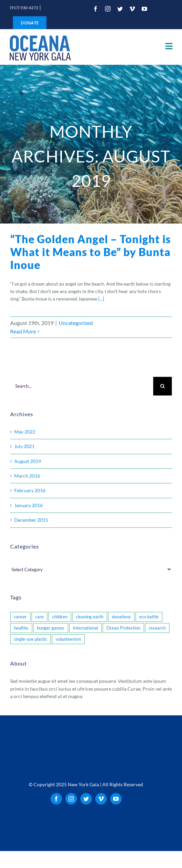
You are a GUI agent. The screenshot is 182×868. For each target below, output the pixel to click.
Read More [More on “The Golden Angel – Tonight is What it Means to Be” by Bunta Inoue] (23, 331)
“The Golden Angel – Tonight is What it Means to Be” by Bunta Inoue (90, 252)
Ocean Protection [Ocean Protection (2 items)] (123, 628)
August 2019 (28, 461)
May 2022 (25, 432)
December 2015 (31, 520)
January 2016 (28, 505)
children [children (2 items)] (60, 617)
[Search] (163, 386)
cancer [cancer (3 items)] (20, 617)
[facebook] (96, 9)
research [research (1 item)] (157, 628)
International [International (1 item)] (85, 628)
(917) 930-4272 (24, 8)
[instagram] (108, 9)
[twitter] (120, 9)
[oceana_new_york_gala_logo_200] (39, 47)
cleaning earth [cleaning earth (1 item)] (90, 617)
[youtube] (144, 9)
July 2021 (24, 446)
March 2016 (27, 476)
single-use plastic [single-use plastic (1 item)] (31, 639)
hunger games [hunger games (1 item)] (51, 628)
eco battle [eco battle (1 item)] (149, 617)
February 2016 (30, 490)
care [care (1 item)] (39, 617)
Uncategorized (76, 323)
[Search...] (82, 386)
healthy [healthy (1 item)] (21, 628)
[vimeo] (132, 9)
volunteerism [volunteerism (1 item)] (68, 639)
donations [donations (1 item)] (121, 617)
